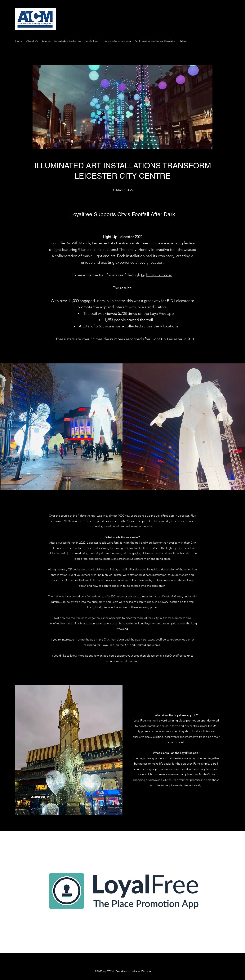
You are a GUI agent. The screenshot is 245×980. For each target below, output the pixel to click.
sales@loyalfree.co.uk (177, 656)
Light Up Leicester (156, 275)
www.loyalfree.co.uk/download (168, 639)
